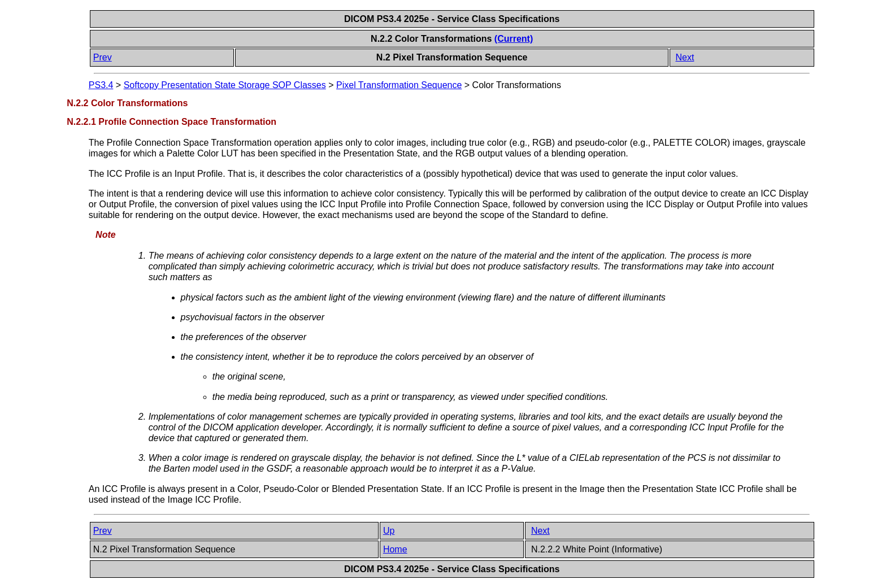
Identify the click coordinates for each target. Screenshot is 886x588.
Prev (103, 57)
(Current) (514, 39)
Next (685, 57)
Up (389, 531)
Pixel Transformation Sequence (399, 85)
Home (395, 549)
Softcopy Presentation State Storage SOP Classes (225, 85)
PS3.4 (101, 85)
